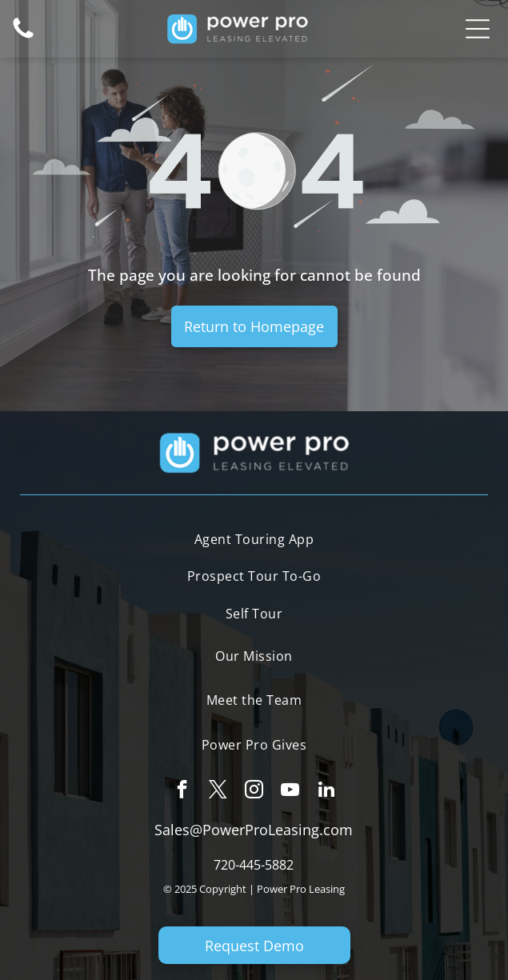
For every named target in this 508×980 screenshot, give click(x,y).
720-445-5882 (254, 865)
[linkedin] (326, 791)
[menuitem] (254, 541)
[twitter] (218, 791)
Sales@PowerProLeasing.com (254, 830)
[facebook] (182, 791)
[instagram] (254, 791)
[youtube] (290, 791)
